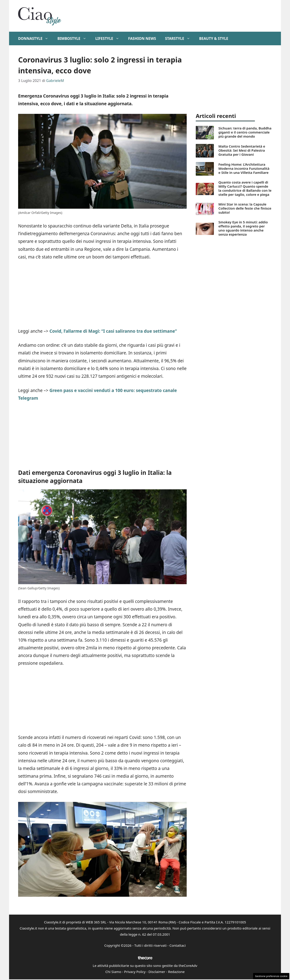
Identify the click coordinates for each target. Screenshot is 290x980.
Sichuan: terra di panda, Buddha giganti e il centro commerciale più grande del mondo (245, 132)
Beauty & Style (214, 38)
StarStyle (180, 38)
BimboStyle (74, 38)
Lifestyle (110, 38)
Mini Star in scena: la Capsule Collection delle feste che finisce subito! (245, 208)
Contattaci (178, 945)
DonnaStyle (35, 38)
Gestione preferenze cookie (271, 976)
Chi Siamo (113, 972)
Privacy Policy (135, 972)
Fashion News (142, 38)
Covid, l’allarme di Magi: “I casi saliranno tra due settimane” (113, 331)
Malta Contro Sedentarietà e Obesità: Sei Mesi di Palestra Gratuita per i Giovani (242, 150)
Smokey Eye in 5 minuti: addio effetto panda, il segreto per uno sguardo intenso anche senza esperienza (243, 228)
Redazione (176, 972)
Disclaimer (157, 972)
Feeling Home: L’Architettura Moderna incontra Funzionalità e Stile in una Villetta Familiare (244, 168)
